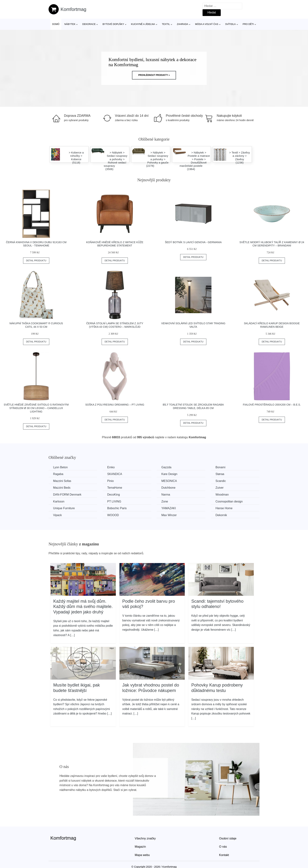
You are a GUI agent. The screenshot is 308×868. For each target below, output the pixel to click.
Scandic (221, 481)
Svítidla (230, 24)
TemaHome (115, 488)
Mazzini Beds (62, 488)
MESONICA (169, 481)
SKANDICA (115, 474)
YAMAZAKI (169, 508)
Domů (56, 24)
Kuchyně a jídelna (143, 24)
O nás (223, 847)
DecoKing (114, 495)
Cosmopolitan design (229, 501)
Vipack (57, 515)
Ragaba (58, 474)
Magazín (140, 847)
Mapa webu (142, 855)
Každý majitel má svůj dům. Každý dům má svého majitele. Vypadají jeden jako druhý (83, 606)
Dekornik (221, 515)
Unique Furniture (64, 508)
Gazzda (166, 467)
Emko (111, 467)
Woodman (222, 495)
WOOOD (113, 515)
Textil (166, 24)
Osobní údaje (228, 838)
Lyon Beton (60, 467)
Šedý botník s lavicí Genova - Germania (193, 242)
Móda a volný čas (207, 24)
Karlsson (59, 501)
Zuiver (219, 488)
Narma (166, 495)
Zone (165, 501)
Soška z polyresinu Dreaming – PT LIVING (115, 405)
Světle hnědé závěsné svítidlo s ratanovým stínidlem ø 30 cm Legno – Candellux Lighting (36, 408)
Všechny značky (145, 838)
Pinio (111, 481)
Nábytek (70, 24)
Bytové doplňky (113, 24)
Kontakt (224, 855)
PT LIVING (114, 501)
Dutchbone (168, 488)
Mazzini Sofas (62, 481)
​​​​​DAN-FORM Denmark (67, 495)
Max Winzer (169, 515)
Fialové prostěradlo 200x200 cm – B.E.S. (272, 405)
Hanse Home (224, 508)
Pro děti (248, 24)
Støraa (220, 474)
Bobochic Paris (117, 508)
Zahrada (183, 24)
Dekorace (89, 24)
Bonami (220, 467)
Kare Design (169, 474)
